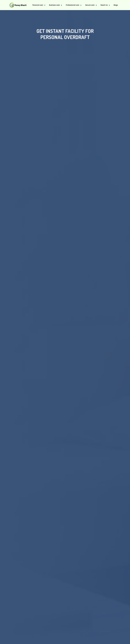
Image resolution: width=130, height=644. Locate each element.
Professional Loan (73, 5)
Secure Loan (90, 5)
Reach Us (104, 5)
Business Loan (55, 5)
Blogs (116, 5)
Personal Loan (38, 5)
